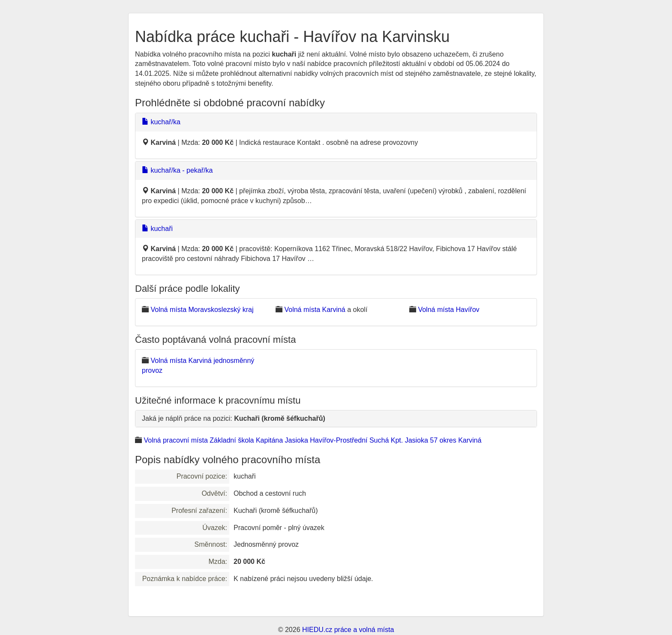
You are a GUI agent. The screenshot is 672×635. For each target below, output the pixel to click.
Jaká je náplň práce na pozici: (234, 418)
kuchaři (157, 229)
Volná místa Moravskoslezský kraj (202, 310)
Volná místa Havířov (448, 310)
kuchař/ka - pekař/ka (177, 170)
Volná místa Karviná (315, 310)
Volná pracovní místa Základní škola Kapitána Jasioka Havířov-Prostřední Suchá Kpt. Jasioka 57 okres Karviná (312, 440)
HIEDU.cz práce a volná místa (348, 630)
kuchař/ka (161, 122)
